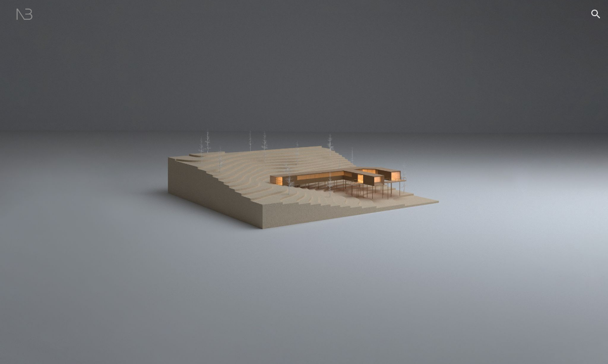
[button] (596, 14)
